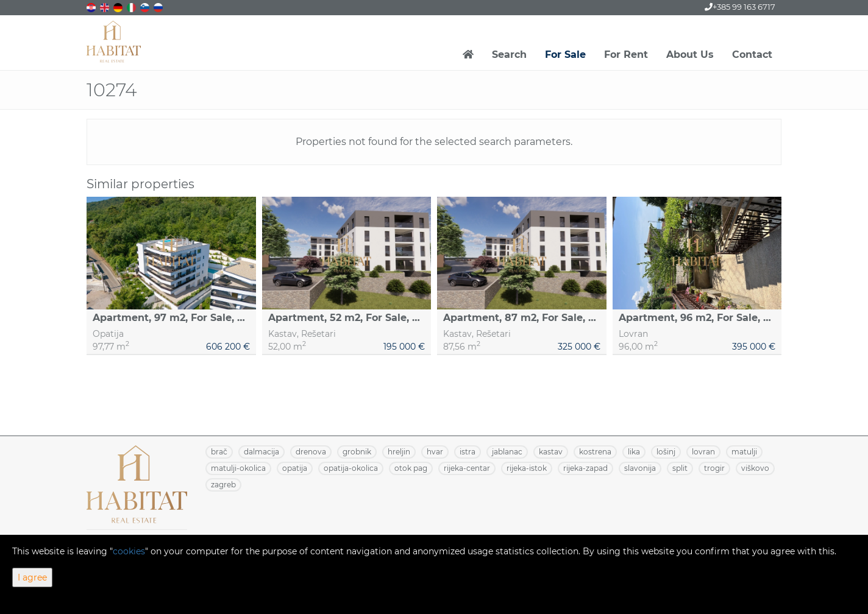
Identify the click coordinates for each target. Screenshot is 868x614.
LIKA (634, 452)
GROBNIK (357, 452)
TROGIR (714, 468)
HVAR (435, 452)
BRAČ (219, 452)
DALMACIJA (261, 452)
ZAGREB (223, 485)
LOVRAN (703, 452)
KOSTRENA (595, 452)
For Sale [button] (565, 55)
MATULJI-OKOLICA (238, 468)
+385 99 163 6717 (740, 7)
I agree (32, 577)
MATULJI (744, 452)
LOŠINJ (666, 452)
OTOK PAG (411, 468)
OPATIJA (295, 468)
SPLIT (680, 468)
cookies (129, 551)
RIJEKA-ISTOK (527, 468)
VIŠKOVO (755, 468)
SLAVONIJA (640, 468)
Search (509, 55)
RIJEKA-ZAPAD (585, 468)
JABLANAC (507, 452)
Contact (752, 55)
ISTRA (468, 452)
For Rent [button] (626, 55)
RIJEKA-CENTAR (467, 468)
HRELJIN (399, 452)
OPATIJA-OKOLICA (351, 468)
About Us (690, 55)
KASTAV (551, 452)
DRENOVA (311, 452)
